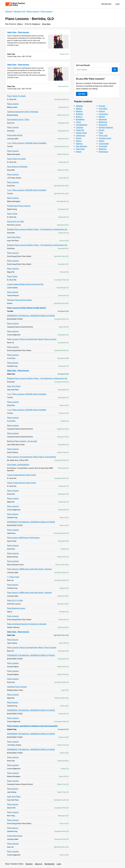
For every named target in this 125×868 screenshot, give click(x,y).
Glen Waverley (81, 146)
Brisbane (79, 114)
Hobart (79, 152)
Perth (101, 133)
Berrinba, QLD (20, 11)
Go (115, 70)
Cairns (78, 122)
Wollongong (103, 152)
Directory (9, 11)
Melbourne (103, 122)
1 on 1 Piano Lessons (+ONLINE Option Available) (27, 143)
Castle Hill (80, 130)
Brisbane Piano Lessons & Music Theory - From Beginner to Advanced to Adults (38, 229)
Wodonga (102, 149)
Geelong (79, 144)
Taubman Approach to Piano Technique (23, 112)
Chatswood (80, 136)
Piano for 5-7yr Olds (15, 600)
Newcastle (103, 125)
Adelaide (79, 106)
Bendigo (79, 111)
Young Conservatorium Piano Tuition (22, 475)
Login (117, 4)
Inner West (103, 109)
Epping (79, 141)
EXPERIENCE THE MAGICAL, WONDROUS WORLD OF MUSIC (31, 316)
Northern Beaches (106, 127)
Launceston (103, 114)
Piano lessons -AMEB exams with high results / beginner (29, 569)
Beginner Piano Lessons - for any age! (22, 441)
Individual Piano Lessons (17, 687)
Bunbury (79, 117)
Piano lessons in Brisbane (17, 167)
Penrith (101, 130)
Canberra (79, 127)
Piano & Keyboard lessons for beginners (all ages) (27, 624)
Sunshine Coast (105, 138)
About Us (39, 864)
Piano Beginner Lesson (16, 608)
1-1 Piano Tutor (13, 577)
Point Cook (103, 136)
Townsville (103, 146)
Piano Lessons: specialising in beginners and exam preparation (32, 726)
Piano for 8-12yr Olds (15, 222)
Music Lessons (33, 11)
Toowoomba (104, 144)
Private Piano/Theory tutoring (19, 206)
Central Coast (81, 133)
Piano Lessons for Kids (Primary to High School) (27, 308)
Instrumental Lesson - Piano (18, 120)
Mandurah (103, 119)
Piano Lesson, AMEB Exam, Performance (23, 538)
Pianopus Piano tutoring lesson (20, 300)
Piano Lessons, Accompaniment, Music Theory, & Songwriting (32, 457)
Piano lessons (13, 292)
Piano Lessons (46, 11)
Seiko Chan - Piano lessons (18, 371)
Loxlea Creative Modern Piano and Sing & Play (25, 284)
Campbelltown (82, 125)
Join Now (82, 94)
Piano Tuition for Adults (16, 96)
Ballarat (79, 109)
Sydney (101, 141)
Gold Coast (80, 149)
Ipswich (102, 111)
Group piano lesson (15, 135)
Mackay (102, 117)
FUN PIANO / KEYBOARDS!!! (18, 465)
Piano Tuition (12, 214)
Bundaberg (80, 119)
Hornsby (102, 106)
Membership (106, 4)
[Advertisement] (97, 45)
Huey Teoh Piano (14, 237)
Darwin (79, 138)
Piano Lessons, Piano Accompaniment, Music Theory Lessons (32, 339)
